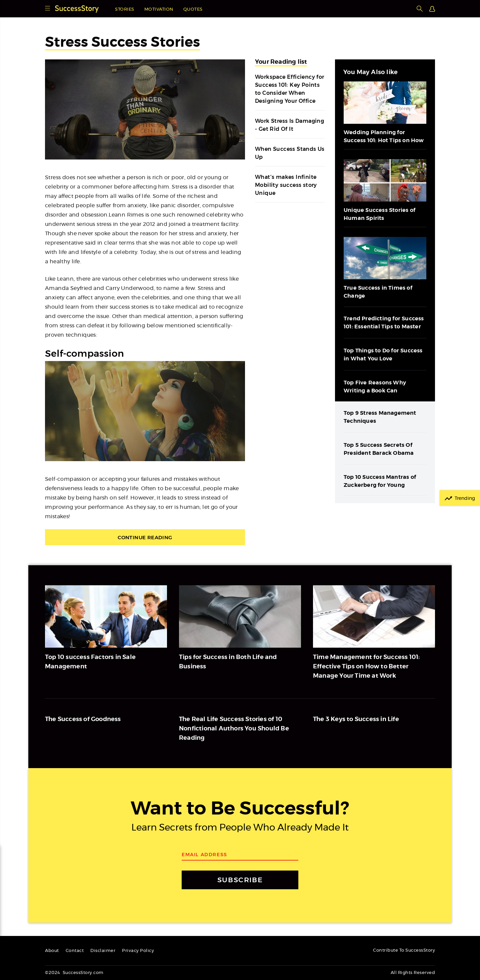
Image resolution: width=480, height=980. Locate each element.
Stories (125, 10)
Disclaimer (103, 951)
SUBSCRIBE (240, 880)
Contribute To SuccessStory (404, 950)
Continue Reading (145, 537)
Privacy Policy (138, 951)
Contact (75, 951)
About (52, 951)
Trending (465, 499)
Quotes (193, 10)
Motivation (159, 10)
